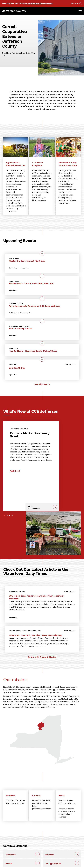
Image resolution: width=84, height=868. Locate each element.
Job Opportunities (53, 864)
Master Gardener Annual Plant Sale (27, 261)
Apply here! (15, 471)
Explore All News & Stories (42, 657)
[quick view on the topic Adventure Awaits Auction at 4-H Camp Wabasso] (42, 299)
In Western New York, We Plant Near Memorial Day (35, 635)
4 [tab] (12, 516)
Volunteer (49, 855)
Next (39, 507)
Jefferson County (14, 11)
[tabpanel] (31, 449)
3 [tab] (10, 516)
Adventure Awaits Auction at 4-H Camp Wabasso (34, 306)
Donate (9, 864)
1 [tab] (5, 516)
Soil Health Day (17, 368)
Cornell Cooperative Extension (40, 3)
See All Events (42, 384)
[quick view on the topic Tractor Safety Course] (42, 321)
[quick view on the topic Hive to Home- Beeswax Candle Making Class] (42, 344)
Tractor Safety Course (21, 328)
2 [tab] (7, 516)
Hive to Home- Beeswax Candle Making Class (33, 351)
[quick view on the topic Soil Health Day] (42, 359)
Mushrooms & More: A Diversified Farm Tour (32, 284)
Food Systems (27, 460)
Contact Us (11, 855)
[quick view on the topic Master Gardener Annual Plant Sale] (42, 254)
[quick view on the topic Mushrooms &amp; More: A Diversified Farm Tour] (42, 276)
